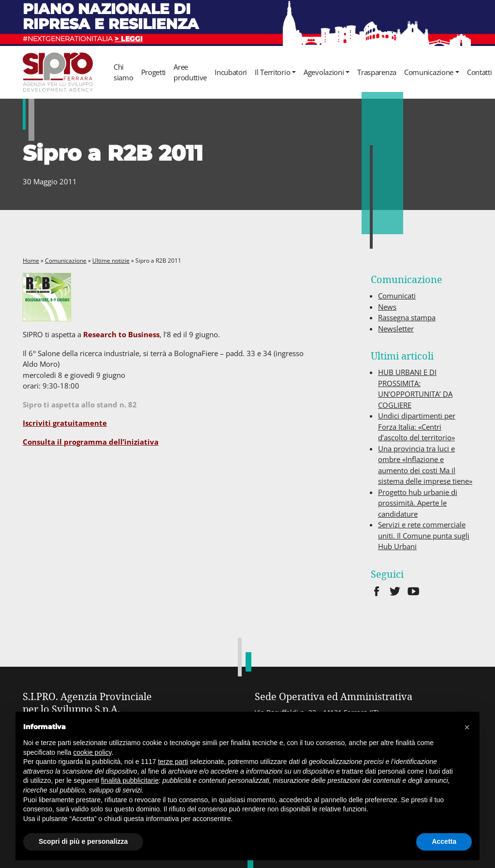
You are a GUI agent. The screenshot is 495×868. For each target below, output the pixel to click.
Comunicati (397, 296)
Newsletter (396, 329)
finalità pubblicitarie (130, 780)
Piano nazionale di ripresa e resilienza (111, 16)
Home (31, 261)
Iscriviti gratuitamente (65, 423)
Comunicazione (429, 72)
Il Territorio (272, 72)
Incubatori (231, 72)
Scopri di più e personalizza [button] (83, 841)
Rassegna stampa (407, 317)
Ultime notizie (111, 261)
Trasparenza (377, 72)
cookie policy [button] (93, 752)
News (387, 307)
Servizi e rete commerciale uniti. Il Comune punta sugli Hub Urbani (424, 535)
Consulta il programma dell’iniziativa (91, 442)
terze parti (173, 762)
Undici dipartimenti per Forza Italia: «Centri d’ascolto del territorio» (417, 427)
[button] (467, 727)
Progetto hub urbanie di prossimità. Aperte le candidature (418, 503)
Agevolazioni (324, 72)
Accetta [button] (444, 841)
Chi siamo (124, 72)
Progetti (154, 72)
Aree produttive (190, 72)
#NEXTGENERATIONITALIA (83, 39)
